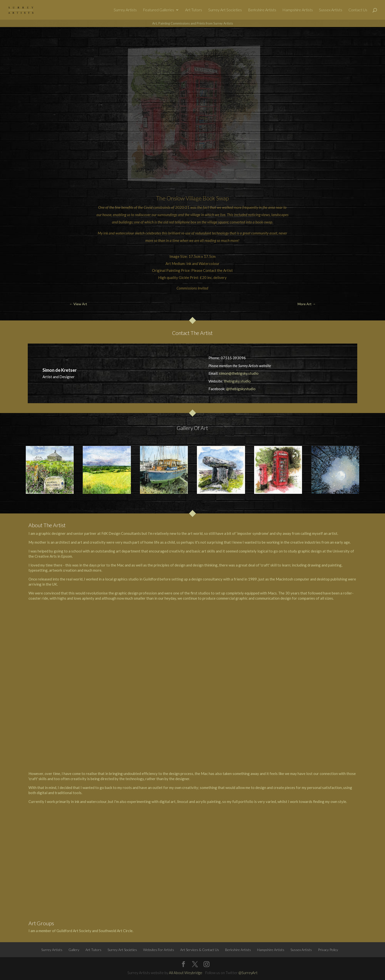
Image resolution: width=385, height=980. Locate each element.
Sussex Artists (331, 10)
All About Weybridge (186, 973)
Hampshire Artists (298, 10)
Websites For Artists (159, 950)
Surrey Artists (125, 10)
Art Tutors (194, 10)
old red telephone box (180, 222)
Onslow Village (184, 198)
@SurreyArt (248, 973)
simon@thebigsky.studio (239, 373)
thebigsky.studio (237, 381)
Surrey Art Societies (225, 10)
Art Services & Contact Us (200, 950)
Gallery (74, 950)
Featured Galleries (158, 10)
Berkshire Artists (262, 10)
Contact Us (358, 10)
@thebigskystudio (241, 389)
